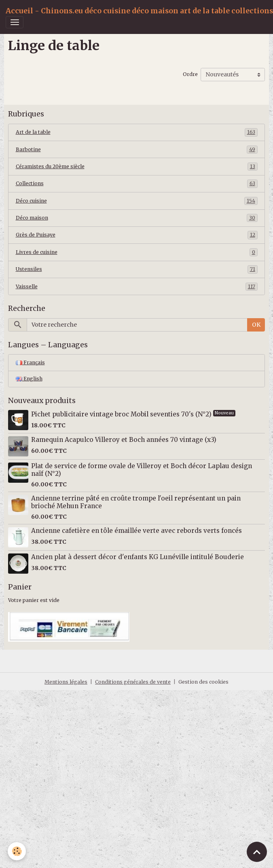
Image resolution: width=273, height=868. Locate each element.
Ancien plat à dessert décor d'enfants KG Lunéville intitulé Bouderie (138, 557)
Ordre (190, 74)
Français (30, 362)
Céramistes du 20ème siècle (137, 167)
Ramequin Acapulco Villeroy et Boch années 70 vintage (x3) (124, 440)
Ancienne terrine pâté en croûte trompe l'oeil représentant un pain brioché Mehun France (136, 502)
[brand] (139, 11)
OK (256, 325)
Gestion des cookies (203, 682)
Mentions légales (66, 682)
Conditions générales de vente (133, 682)
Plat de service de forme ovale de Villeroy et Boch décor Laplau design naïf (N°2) (142, 470)
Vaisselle (137, 287)
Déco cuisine (137, 201)
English (29, 379)
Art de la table (137, 132)
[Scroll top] (257, 852)
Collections (137, 184)
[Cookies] (17, 851)
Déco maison (137, 218)
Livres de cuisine (137, 252)
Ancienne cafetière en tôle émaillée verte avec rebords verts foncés (136, 531)
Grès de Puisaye (137, 235)
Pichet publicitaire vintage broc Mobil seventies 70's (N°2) (122, 414)
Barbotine (137, 150)
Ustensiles (137, 269)
